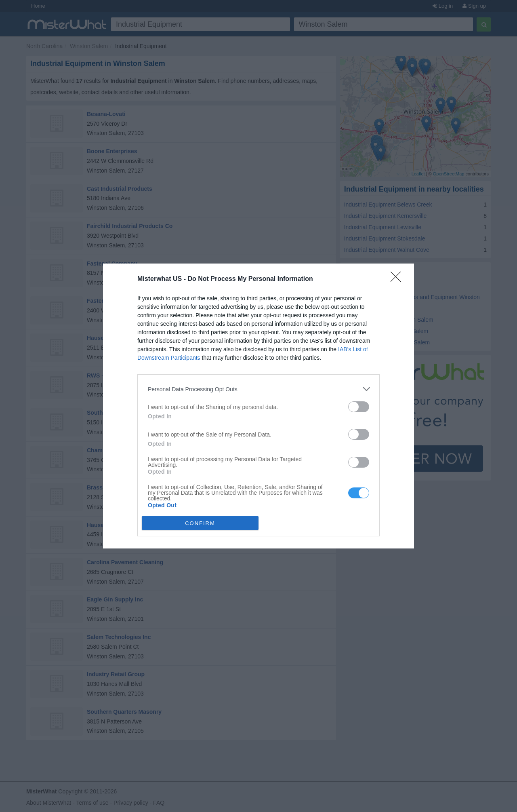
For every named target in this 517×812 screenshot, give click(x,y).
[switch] (359, 407)
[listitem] (258, 389)
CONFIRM (200, 523)
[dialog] (258, 406)
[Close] (398, 279)
